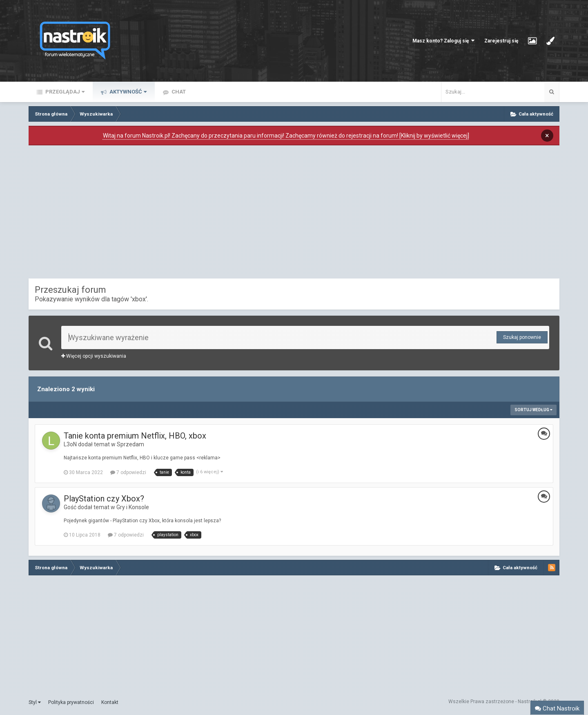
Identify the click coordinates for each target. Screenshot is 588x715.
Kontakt (110, 702)
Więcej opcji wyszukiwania (94, 356)
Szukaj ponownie (522, 337)
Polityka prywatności (71, 702)
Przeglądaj (64, 92)
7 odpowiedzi (128, 472)
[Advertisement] (294, 214)
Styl (35, 702)
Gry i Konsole (133, 507)
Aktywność (127, 92)
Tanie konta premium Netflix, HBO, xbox (135, 436)
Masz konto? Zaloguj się (443, 41)
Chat (178, 92)
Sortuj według (533, 410)
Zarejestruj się (501, 41)
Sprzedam (130, 444)
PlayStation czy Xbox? (104, 499)
